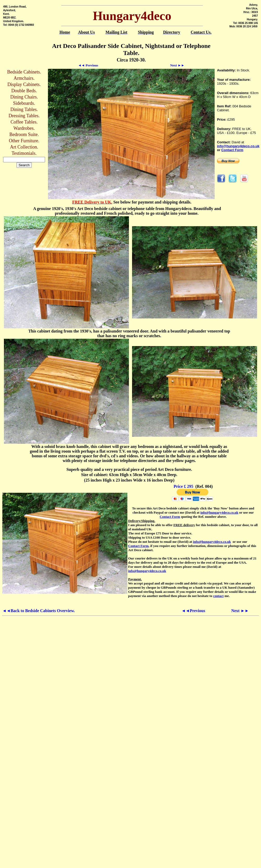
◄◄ (88, 65)
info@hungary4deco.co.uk (238, 146)
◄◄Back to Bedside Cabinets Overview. (39, 611)
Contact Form (232, 150)
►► (177, 65)
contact (218, 596)
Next (240, 611)
